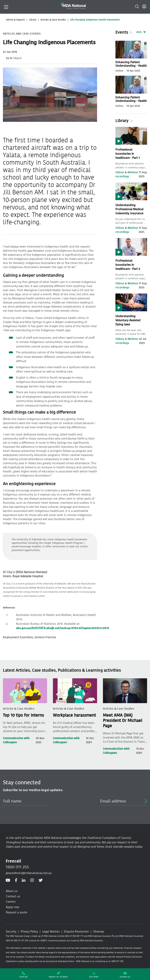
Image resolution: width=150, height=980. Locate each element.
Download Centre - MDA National (74, 961)
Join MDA (94, 975)
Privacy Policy (29, 932)
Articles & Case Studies (53, 20)
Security (11, 932)
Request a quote (17, 912)
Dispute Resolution (76, 932)
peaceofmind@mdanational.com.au (29, 873)
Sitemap (99, 932)
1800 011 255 (17, 867)
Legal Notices (51, 932)
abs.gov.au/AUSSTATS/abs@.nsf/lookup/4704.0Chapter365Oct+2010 (63, 628)
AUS (139, 32)
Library (33, 20)
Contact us (125, 975)
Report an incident (58, 975)
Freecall (24, 975)
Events (122, 32)
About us (12, 891)
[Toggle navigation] (6, 7)
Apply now (12, 907)
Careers (11, 902)
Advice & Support (15, 20)
